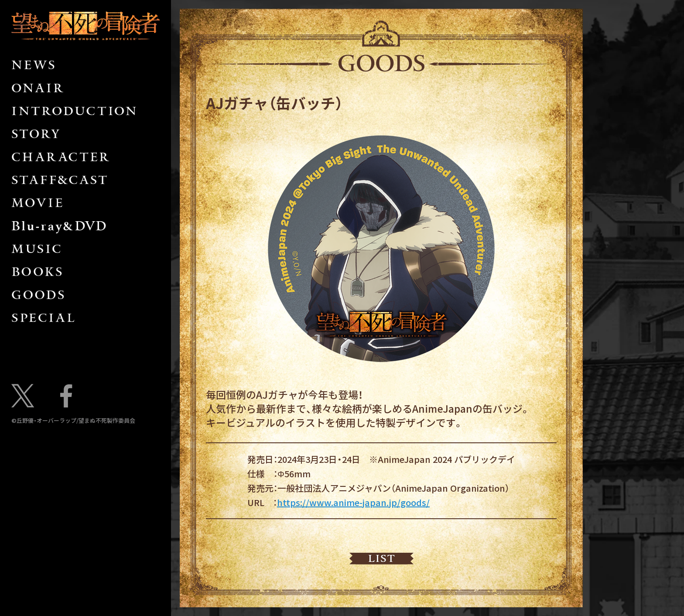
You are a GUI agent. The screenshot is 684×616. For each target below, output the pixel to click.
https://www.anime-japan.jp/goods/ (353, 502)
